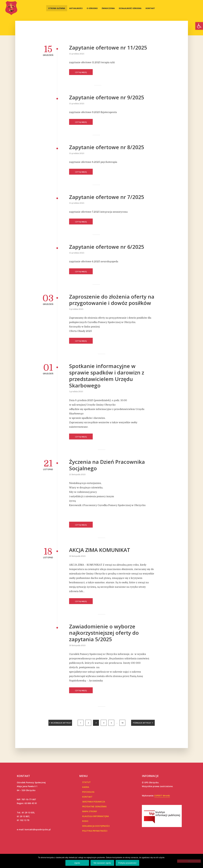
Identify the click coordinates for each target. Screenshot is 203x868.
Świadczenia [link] (108, 8)
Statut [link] (86, 782)
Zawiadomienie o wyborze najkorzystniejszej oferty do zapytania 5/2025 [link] (104, 633)
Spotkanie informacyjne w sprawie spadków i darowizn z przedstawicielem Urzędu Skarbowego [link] (107, 376)
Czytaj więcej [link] (81, 72)
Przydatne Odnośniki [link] (94, 806)
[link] (199, 26)
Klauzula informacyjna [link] (96, 816)
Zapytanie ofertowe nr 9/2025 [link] (107, 97)
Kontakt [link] (150, 8)
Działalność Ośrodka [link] (130, 8)
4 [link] (104, 723)
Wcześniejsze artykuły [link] (61, 723)
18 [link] (122, 723)
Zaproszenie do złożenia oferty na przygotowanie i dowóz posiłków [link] (112, 300)
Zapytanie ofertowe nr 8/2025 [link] (107, 147)
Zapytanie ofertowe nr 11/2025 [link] (108, 48)
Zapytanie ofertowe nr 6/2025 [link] (107, 247)
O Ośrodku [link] (92, 8)
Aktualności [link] (76, 8)
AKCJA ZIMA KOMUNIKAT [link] (100, 550)
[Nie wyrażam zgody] (189, 861)
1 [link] (81, 723)
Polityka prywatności (127, 863)
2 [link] (88, 723)
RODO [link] (85, 821)
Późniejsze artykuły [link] (142, 723)
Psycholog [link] (88, 792)
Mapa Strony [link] (90, 811)
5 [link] (111, 723)
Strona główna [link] (57, 8)
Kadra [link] (86, 787)
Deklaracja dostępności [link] (96, 826)
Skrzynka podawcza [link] (94, 802)
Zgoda (77, 863)
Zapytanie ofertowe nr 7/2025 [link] (107, 197)
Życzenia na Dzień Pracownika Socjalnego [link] (107, 465)
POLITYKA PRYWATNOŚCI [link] (95, 831)
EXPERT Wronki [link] (162, 796)
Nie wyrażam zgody (102, 863)
